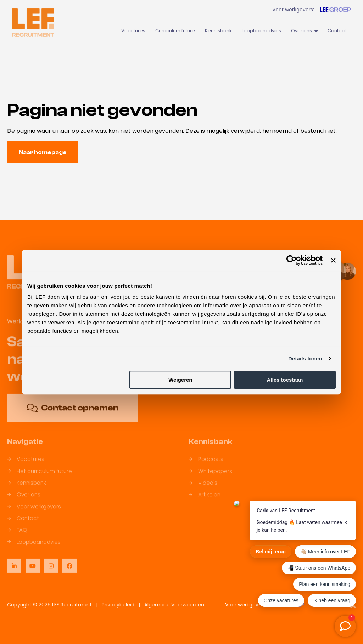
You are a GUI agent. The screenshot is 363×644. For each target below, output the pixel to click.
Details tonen (305, 358)
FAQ (17, 535)
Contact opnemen (73, 413)
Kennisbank (218, 31)
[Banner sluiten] (333, 260)
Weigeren (180, 380)
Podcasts (206, 464)
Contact (337, 31)
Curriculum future (175, 31)
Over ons (304, 31)
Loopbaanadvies (261, 31)
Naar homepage (43, 152)
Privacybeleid (118, 605)
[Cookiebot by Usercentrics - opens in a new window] (292, 260)
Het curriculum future (40, 476)
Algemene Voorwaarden (174, 605)
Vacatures (133, 31)
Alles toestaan (285, 380)
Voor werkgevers (34, 511)
